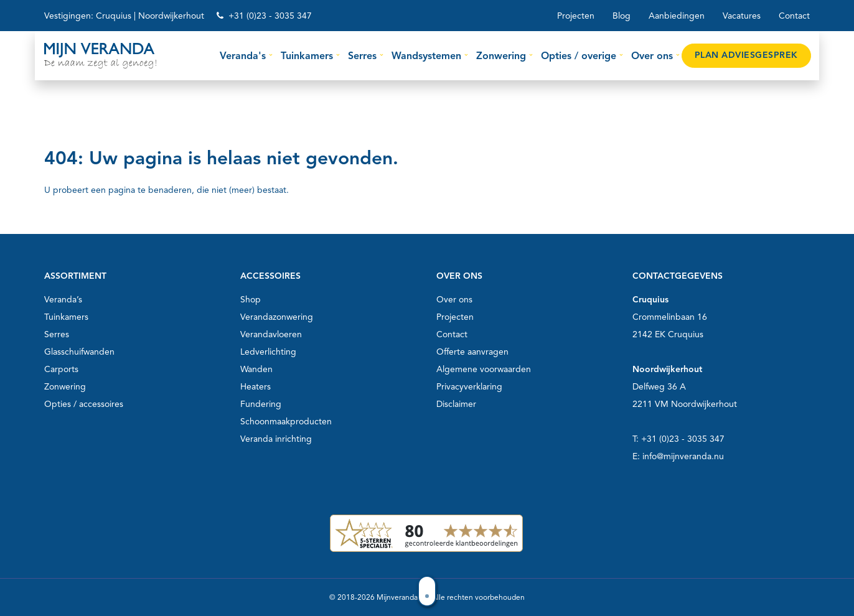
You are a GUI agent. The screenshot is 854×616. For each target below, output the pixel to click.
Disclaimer (456, 404)
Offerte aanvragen (472, 352)
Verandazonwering (277, 317)
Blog (622, 16)
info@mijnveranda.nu (683, 456)
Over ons (454, 300)
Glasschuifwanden (79, 352)
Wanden (256, 369)
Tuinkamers (66, 317)
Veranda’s (63, 300)
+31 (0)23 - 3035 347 (270, 16)
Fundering (261, 404)
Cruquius (114, 16)
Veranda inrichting (276, 439)
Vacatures (742, 16)
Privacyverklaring (469, 387)
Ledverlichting (268, 352)
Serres (57, 334)
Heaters (256, 387)
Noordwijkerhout (171, 16)
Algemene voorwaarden (484, 369)
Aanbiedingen (677, 16)
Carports (61, 369)
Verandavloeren (271, 334)
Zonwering (65, 387)
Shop (251, 300)
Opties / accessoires (84, 404)
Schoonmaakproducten (286, 422)
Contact (794, 16)
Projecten (576, 16)
